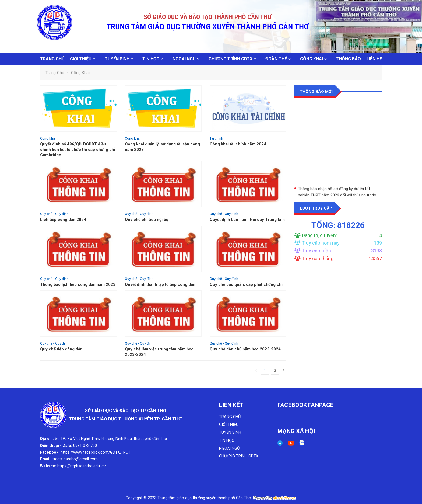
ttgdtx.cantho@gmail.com (75, 459)
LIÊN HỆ (374, 59)
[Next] (284, 370)
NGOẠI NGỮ (184, 59)
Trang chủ (55, 73)
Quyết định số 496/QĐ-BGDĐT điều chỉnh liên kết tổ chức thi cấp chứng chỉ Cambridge (78, 150)
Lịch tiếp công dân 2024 (63, 220)
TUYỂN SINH (117, 59)
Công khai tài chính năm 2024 (238, 144)
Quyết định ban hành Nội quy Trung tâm (247, 220)
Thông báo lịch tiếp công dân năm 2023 (78, 284)
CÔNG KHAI (312, 59)
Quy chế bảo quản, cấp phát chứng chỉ (246, 284)
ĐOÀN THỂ (276, 59)
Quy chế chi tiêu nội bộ (147, 220)
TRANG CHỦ (52, 59)
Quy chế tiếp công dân (61, 349)
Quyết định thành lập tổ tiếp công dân (160, 284)
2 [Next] (275, 371)
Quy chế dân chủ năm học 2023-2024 (245, 349)
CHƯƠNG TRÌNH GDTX (231, 59)
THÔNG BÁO (348, 59)
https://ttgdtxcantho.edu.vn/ (82, 466)
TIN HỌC (151, 59)
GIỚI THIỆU (81, 59)
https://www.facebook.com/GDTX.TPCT (96, 452)
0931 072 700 (85, 446)
